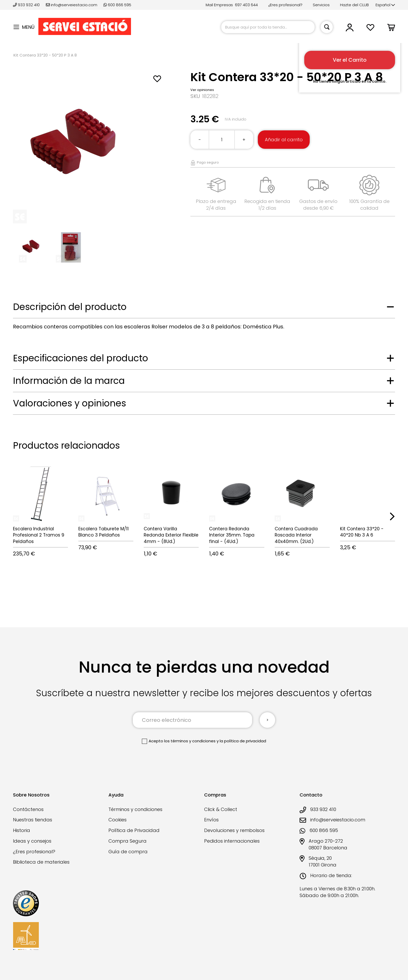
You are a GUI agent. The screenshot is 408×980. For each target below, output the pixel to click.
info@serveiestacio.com (72, 5)
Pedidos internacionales (232, 841)
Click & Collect (221, 809)
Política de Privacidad (134, 830)
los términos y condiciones (190, 741)
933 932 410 (27, 5)
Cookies (117, 820)
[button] (385, 5)
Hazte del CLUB (354, 5)
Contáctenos (28, 809)
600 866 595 (117, 5)
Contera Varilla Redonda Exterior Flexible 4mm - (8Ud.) (171, 535)
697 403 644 (246, 5)
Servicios (321, 5)
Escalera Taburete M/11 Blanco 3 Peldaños (103, 532)
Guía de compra (128, 852)
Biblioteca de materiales (41, 862)
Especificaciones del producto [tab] (81, 358)
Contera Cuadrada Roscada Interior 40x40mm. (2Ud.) (296, 535)
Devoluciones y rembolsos (234, 830)
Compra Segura (127, 841)
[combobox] (268, 27)
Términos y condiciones (135, 809)
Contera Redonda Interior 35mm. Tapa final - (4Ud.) (232, 535)
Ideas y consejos (32, 841)
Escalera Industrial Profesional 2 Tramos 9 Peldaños (39, 535)
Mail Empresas (219, 5)
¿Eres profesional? (285, 5)
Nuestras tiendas (33, 820)
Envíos (211, 820)
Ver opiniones (202, 90)
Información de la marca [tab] (69, 381)
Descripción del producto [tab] (70, 307)
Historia (22, 830)
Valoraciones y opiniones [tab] (70, 403)
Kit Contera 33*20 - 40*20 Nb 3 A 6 (362, 532)
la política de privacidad (243, 741)
